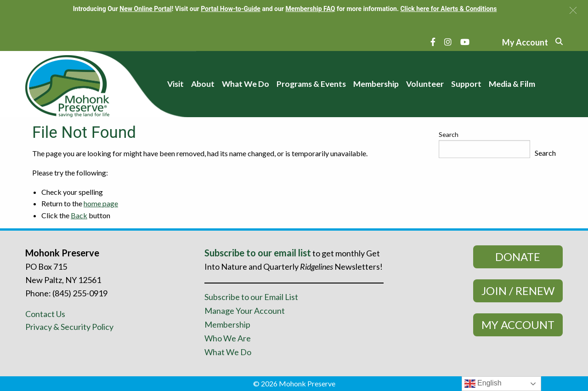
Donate (518, 257)
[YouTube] (465, 42)
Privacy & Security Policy (69, 327)
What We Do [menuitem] (246, 84)
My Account (518, 325)
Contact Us (45, 314)
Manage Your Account (245, 311)
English (483, 384)
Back (79, 215)
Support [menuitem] (466, 84)
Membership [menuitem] (376, 84)
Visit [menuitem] (175, 84)
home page (101, 203)
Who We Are (228, 338)
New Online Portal (145, 9)
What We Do (228, 352)
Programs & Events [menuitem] (311, 84)
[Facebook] (433, 42)
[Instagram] (448, 42)
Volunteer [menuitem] (425, 84)
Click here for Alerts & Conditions (448, 9)
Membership (227, 324)
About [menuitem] (203, 84)
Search (449, 134)
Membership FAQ (310, 9)
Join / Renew (518, 291)
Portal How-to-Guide (231, 9)
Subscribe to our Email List (251, 297)
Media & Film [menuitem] (512, 84)
